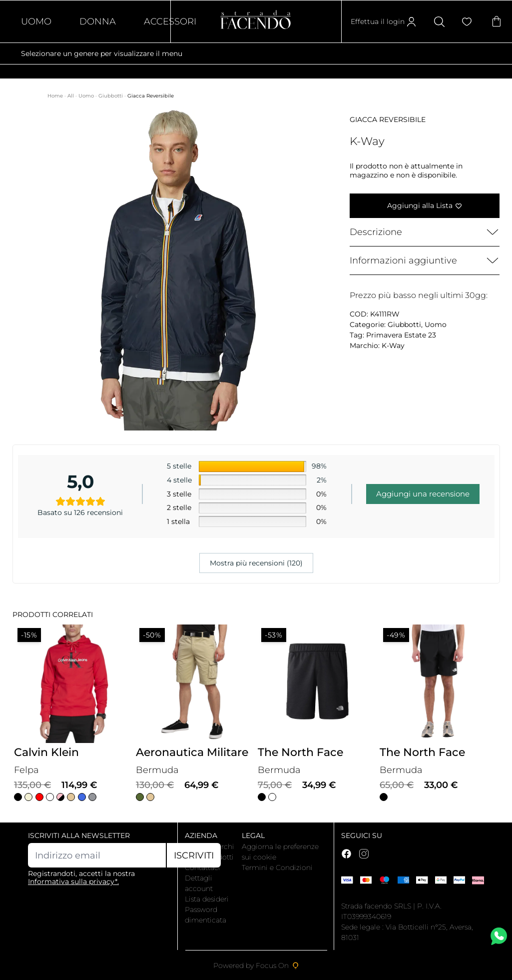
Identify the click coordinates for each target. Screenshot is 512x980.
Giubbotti (111, 96)
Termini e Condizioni (277, 867)
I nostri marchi (210, 846)
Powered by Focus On (256, 965)
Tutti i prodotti (209, 857)
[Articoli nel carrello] (497, 22)
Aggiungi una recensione (423, 494)
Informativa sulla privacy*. (73, 881)
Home (56, 96)
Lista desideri (207, 899)
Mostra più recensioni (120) (256, 563)
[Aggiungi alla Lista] (425, 206)
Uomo (36, 21)
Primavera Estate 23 (401, 335)
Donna (98, 21)
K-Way (393, 345)
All (71, 96)
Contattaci (203, 867)
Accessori (170, 21)
